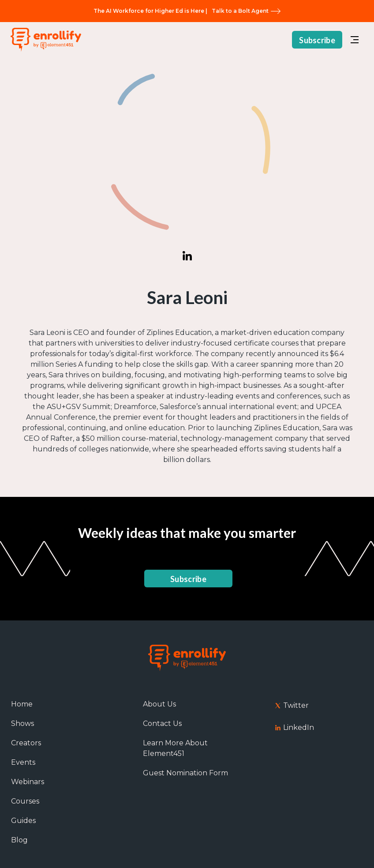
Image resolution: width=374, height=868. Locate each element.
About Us (159, 704)
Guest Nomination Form (185, 773)
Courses (25, 801)
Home (22, 704)
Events (23, 762)
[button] (355, 40)
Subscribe (317, 40)
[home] (46, 40)
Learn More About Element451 (175, 748)
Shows (22, 723)
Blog (19, 840)
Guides (23, 821)
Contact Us (162, 723)
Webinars (28, 782)
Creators (26, 743)
